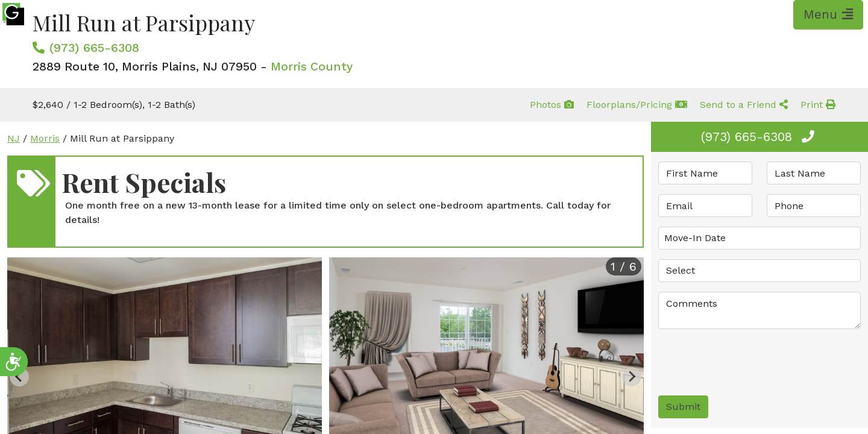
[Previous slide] (19, 377)
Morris (45, 138)
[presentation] (750, 362)
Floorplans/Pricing (637, 105)
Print (818, 105)
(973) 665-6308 (94, 48)
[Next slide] (632, 377)
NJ (14, 138)
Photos (552, 105)
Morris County (312, 67)
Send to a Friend (744, 105)
